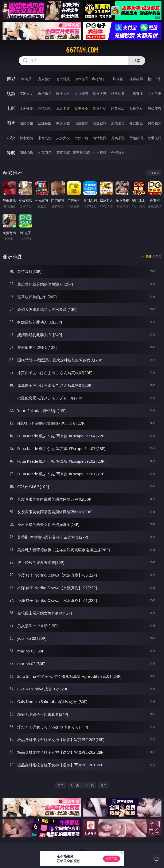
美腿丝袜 (100, 123)
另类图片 (155, 123)
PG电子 (26, 79)
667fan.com (82, 50)
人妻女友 (63, 138)
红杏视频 (100, 153)
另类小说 (118, 138)
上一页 (75, 785)
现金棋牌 (136, 79)
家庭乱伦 (45, 138)
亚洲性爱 (26, 108)
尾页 (104, 785)
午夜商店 (45, 153)
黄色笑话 (136, 138)
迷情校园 (100, 138)
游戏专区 (81, 79)
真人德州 (45, 79)
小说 (11, 138)
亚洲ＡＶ (26, 94)
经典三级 (118, 108)
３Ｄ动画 (81, 94)
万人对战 (63, 79)
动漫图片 (81, 123)
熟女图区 (136, 123)
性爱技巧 (155, 138)
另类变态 (155, 108)
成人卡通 (63, 108)
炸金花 (118, 79)
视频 (11, 94)
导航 (11, 153)
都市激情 (26, 138)
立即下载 (112, 859)
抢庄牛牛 (155, 79)
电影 (11, 108)
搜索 (137, 61)
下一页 (89, 785)
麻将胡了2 (100, 79)
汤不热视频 (81, 153)
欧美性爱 (81, 108)
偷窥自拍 (26, 123)
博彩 (11, 79)
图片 (11, 123)
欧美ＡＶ (63, 94)
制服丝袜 (100, 108)
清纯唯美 (118, 123)
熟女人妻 (100, 94)
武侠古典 (81, 138)
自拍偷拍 (45, 94)
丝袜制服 (118, 94)
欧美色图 (63, 123)
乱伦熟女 (136, 108)
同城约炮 (26, 153)
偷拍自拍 (45, 108)
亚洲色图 (45, 123)
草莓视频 (63, 153)
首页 (60, 785)
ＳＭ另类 (155, 94)
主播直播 (136, 94)
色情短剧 (118, 153)
